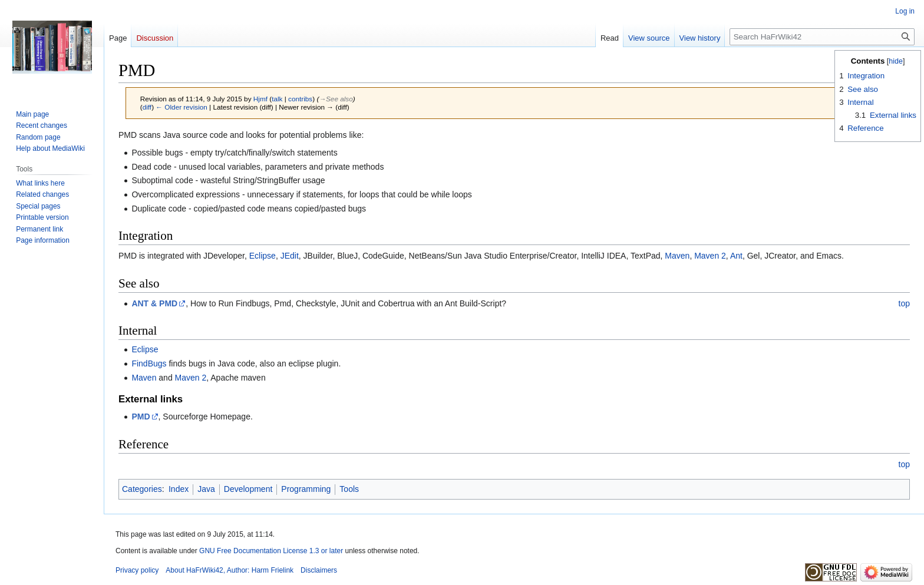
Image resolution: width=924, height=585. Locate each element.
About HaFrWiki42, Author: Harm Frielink (230, 570)
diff (147, 107)
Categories (142, 489)
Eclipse (263, 256)
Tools (349, 489)
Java (206, 489)
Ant (736, 256)
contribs (300, 99)
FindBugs (149, 363)
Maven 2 (710, 256)
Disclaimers (319, 570)
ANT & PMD (154, 303)
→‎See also (336, 99)
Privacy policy (137, 570)
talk (277, 99)
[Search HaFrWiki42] (822, 37)
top (904, 303)
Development (248, 489)
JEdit (290, 256)
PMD (141, 417)
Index (179, 489)
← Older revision (181, 107)
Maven (677, 256)
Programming (306, 489)
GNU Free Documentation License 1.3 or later (271, 551)
